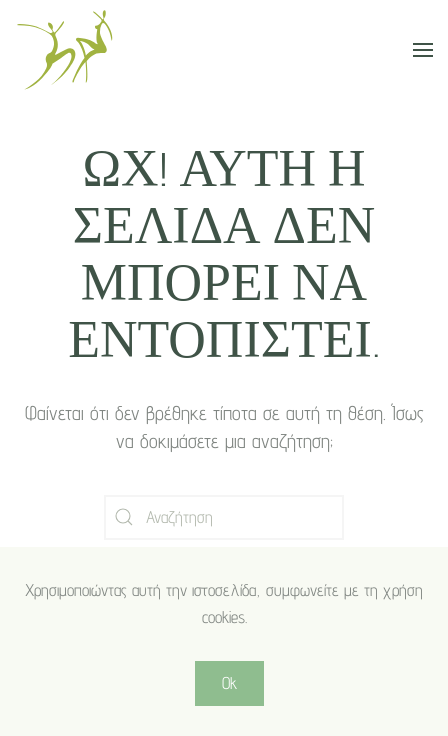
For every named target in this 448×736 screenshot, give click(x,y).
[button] (423, 50)
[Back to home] (65, 50)
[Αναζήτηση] (224, 517)
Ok (229, 683)
